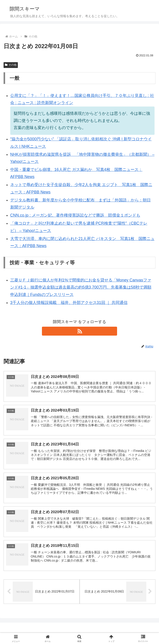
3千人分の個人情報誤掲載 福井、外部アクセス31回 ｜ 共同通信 (69, 303)
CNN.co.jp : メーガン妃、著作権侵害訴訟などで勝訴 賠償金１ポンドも (75, 215)
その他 (11, 65)
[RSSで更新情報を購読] (79, 331)
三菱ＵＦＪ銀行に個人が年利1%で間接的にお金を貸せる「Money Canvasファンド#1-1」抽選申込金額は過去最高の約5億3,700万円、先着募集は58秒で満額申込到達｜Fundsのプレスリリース (81, 287)
